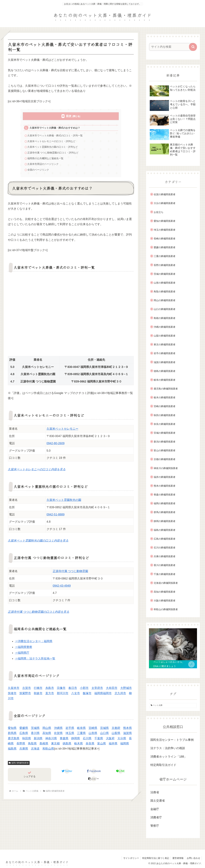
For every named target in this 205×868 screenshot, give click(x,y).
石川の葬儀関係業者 (165, 548)
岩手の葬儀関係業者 (165, 353)
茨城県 (35, 730)
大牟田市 (112, 690)
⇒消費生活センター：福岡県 (34, 643)
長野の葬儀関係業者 (165, 265)
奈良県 (90, 745)
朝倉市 (38, 695)
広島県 (24, 735)
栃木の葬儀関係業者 (165, 397)
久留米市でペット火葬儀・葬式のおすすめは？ (55, 128)
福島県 (12, 750)
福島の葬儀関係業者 (165, 530)
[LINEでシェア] (120, 773)
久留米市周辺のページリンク (43, 165)
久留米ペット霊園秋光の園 (64, 502)
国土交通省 (158, 801)
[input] (171, 47)
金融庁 (155, 809)
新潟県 (38, 740)
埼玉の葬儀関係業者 (165, 230)
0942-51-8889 (56, 516)
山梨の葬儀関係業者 (165, 336)
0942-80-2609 (56, 445)
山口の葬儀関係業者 (165, 309)
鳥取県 (32, 745)
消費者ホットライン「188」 (169, 757)
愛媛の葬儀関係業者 (165, 247)
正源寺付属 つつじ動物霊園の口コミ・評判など (53, 154)
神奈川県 (51, 740)
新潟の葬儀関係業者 (165, 442)
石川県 (87, 740)
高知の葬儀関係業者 (165, 592)
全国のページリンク (38, 171)
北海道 (35, 750)
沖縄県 (58, 730)
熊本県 (127, 730)
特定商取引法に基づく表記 (155, 858)
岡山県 (47, 730)
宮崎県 (93, 730)
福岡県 (125, 745)
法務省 (155, 792)
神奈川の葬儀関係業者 (166, 468)
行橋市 (38, 690)
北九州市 (120, 695)
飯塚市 (87, 695)
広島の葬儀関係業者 (165, 539)
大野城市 (126, 690)
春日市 (73, 690)
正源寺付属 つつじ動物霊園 (70, 573)
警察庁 (155, 826)
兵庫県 (24, 750)
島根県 (44, 745)
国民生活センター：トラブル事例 (172, 740)
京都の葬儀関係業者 (165, 459)
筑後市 (12, 695)
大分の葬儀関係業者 (165, 203)
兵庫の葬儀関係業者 (165, 556)
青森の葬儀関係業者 (165, 495)
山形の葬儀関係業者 (165, 283)
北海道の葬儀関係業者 (166, 583)
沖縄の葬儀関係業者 (165, 327)
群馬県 (12, 735)
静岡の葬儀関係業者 (165, 521)
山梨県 (116, 735)
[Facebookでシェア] (94, 773)
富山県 (102, 745)
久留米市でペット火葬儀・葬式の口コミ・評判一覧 (55, 136)
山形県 (93, 735)
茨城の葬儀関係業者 (165, 274)
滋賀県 (127, 735)
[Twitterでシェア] (67, 773)
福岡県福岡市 (103, 695)
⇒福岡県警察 (24, 649)
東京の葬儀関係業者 (165, 344)
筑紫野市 (25, 695)
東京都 (55, 745)
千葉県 (99, 740)
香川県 (35, 735)
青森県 (64, 740)
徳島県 (67, 745)
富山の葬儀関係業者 (165, 450)
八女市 (76, 695)
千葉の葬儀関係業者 (165, 574)
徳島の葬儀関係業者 (165, 371)
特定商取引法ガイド (163, 765)
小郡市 (84, 690)
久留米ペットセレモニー (62, 430)
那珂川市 (63, 695)
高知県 (47, 735)
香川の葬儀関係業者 (165, 565)
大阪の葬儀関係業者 (165, 601)
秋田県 (27, 740)
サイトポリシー (131, 858)
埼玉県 (70, 735)
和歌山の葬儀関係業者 (166, 609)
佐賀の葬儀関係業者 (165, 194)
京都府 (116, 730)
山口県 (104, 735)
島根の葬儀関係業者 (165, 318)
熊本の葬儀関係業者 (165, 486)
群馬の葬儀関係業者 (165, 512)
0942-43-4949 (62, 587)
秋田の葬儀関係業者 (165, 415)
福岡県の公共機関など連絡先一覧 (46, 159)
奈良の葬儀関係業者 (165, 424)
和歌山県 (48, 750)
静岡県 (76, 740)
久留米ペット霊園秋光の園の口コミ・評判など (53, 148)
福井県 (113, 745)
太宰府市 (97, 690)
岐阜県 (81, 730)
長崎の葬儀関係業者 (165, 239)
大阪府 (110, 740)
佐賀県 (58, 735)
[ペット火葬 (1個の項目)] (173, 705)
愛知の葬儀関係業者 (165, 221)
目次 (69, 116)
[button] (94, 780)
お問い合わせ (193, 858)
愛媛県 (24, 730)
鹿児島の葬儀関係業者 (166, 389)
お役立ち (159, 212)
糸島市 (50, 690)
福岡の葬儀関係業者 (19, 764)
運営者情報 (178, 858)
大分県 (122, 740)
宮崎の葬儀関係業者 (165, 406)
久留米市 (14, 690)
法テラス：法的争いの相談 (168, 748)
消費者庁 (156, 817)
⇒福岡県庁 (22, 654)
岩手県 (70, 730)
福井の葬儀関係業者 (165, 477)
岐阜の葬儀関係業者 (165, 380)
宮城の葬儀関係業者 (165, 433)
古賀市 (27, 690)
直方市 (50, 695)
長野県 (21, 745)
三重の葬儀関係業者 (165, 256)
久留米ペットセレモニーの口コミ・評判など (52, 142)
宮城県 (104, 730)
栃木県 (78, 745)
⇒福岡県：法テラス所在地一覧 (35, 660)
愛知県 (12, 730)
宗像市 (61, 690)
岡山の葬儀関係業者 (165, 300)
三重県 (81, 735)
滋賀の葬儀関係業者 (165, 362)
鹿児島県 (14, 740)
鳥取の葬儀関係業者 (165, 291)
